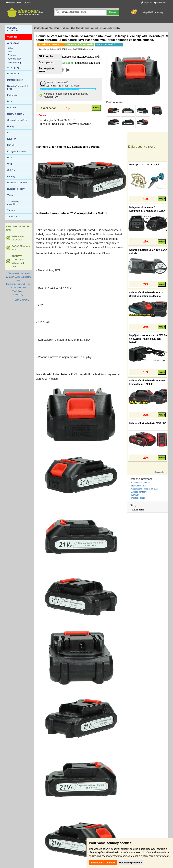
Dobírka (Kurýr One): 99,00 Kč (57, 120)
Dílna (10, 48)
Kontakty (135, 495)
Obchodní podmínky (140, 483)
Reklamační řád (139, 486)
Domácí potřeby (15, 80)
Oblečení (12, 170)
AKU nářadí (54, 28)
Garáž (10, 52)
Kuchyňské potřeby (17, 151)
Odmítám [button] (110, 863)
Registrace (147, 3)
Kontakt (27, 3)
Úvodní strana (14, 3)
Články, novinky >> (23, 300)
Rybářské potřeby (16, 189)
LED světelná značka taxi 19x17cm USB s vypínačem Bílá (18, 277)
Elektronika (13, 95)
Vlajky (10, 195)
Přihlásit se (160, 3)
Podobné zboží (138, 498)
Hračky (11, 126)
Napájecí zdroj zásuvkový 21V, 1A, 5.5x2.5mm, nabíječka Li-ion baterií (149, 339)
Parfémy (11, 176)
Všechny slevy (159, 472)
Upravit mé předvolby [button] (130, 863)
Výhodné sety (14, 59)
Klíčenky (11, 145)
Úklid (10, 164)
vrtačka (135, 509)
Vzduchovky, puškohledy (13, 203)
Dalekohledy (13, 74)
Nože (10, 158)
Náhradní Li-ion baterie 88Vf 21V (148, 423)
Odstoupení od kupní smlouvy (145, 489)
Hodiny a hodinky (16, 114)
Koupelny (12, 139)
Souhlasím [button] (96, 863)
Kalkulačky (18, 295)
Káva (10, 133)
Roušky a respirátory (17, 183)
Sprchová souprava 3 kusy (18, 284)
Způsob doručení (139, 492)
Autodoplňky (13, 67)
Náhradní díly (68, 28)
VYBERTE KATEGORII (13, 29)
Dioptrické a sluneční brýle (17, 87)
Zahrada (11, 55)
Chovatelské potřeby (17, 120)
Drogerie (11, 108)
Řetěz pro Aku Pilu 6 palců (144, 165)
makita (141, 509)
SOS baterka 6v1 (18, 288)
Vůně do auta (18, 291)
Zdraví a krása (14, 217)
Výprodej (12, 37)
